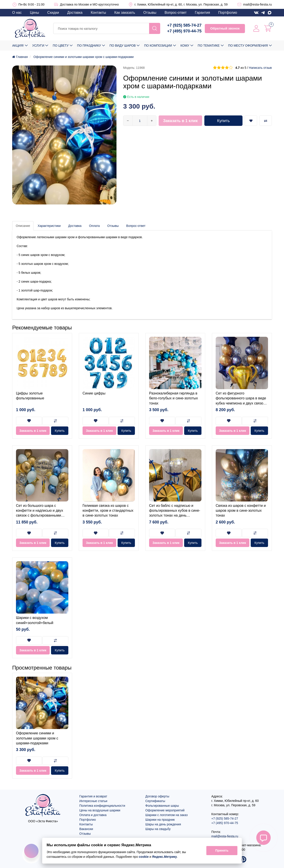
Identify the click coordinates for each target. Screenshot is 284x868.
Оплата (94, 226)
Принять (222, 851)
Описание (23, 226)
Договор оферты (157, 796)
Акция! (18, 46)
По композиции (158, 46)
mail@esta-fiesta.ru (257, 4)
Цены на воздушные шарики (100, 810)
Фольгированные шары (162, 806)
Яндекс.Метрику (165, 857)
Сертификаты (155, 801)
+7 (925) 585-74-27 (184, 25)
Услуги (38, 46)
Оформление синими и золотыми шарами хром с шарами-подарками (37, 738)
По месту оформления (248, 46)
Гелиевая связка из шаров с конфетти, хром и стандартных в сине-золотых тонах (108, 511)
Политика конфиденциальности (102, 806)
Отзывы (150, 13)
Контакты (98, 13)
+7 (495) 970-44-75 (184, 31)
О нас (17, 13)
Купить (224, 121)
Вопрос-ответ (176, 13)
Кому (185, 46)
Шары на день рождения (163, 824)
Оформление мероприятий (165, 810)
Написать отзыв (260, 68)
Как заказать (125, 13)
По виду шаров (122, 46)
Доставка (75, 13)
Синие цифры (94, 393)
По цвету (61, 46)
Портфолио (228, 13)
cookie (144, 857)
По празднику (89, 46)
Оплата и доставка (93, 815)
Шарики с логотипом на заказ (167, 815)
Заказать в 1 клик (180, 121)
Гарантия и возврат (93, 796)
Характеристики (49, 226)
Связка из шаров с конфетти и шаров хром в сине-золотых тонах (241, 511)
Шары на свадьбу (158, 829)
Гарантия (202, 13)
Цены (35, 13)
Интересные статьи (93, 801)
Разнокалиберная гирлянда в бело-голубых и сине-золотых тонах (174, 398)
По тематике (209, 46)
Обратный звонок (225, 28)
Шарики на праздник (160, 820)
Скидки (53, 13)
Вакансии (86, 829)
